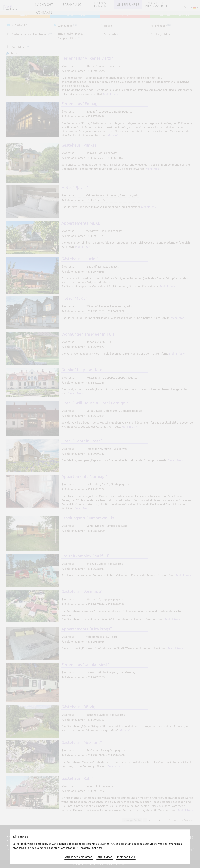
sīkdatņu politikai (91, 848)
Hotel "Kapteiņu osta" (82, 441)
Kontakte (44, 12)
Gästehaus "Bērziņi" (80, 707)
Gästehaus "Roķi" (77, 778)
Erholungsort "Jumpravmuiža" (89, 518)
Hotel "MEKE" (74, 298)
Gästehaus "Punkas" (80, 145)
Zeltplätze (20, 47)
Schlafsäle (112, 34)
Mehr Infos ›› (111, 94)
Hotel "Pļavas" (75, 187)
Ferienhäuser (161, 26)
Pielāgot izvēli (126, 857)
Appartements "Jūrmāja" (84, 476)
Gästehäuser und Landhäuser (32, 34)
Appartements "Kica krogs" (87, 629)
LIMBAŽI (125, 15)
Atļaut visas (105, 857)
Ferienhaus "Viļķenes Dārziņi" (89, 58)
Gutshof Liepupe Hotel (83, 370)
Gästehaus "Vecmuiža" (82, 591)
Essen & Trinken (100, 5)
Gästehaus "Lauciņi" (80, 259)
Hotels (110, 26)
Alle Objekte (19, 25)
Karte (14, 53)
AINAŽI (25, 15)
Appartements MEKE (81, 223)
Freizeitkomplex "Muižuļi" (86, 556)
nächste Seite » (183, 820)
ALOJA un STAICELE (175, 15)
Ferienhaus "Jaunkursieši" (85, 665)
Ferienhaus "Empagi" (81, 104)
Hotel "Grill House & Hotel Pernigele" (96, 403)
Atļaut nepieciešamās (79, 857)
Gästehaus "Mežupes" (82, 742)
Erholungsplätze (163, 34)
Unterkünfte (128, 5)
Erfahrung (72, 5)
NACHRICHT (44, 5)
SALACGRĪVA (75, 15)
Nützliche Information (156, 5)
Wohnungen (67, 26)
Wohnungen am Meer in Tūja (88, 334)
